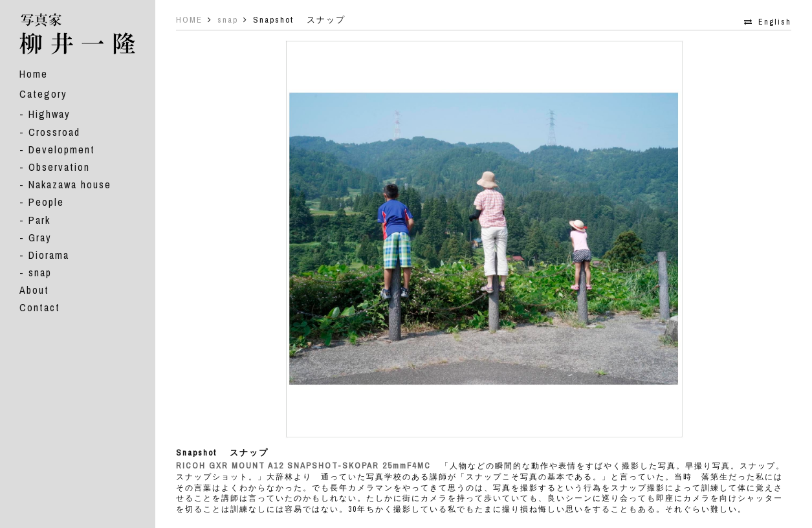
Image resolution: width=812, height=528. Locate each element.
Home (34, 74)
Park (39, 220)
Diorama (49, 255)
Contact (40, 307)
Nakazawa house (70, 184)
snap (40, 272)
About (34, 290)
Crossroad (54, 132)
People (46, 202)
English (775, 22)
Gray (40, 237)
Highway (49, 114)
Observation (59, 167)
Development (62, 149)
